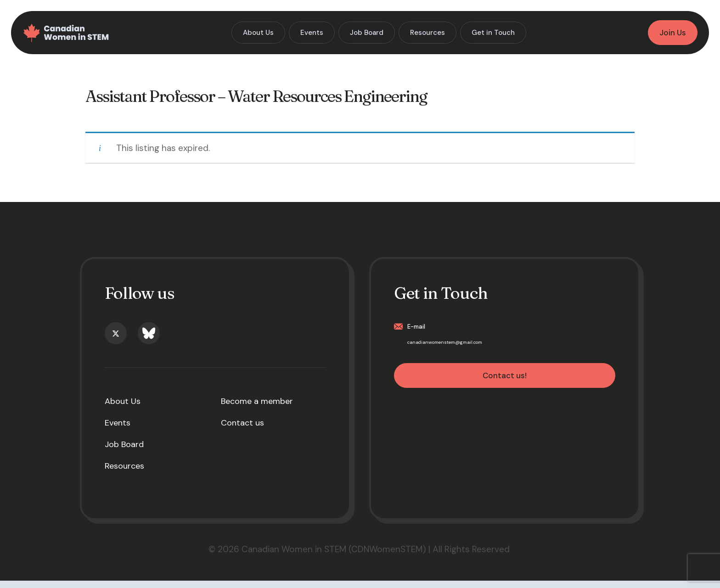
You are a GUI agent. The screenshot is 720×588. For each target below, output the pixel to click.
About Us (123, 409)
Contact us (242, 430)
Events (118, 430)
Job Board (124, 452)
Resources (124, 473)
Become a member (257, 409)
